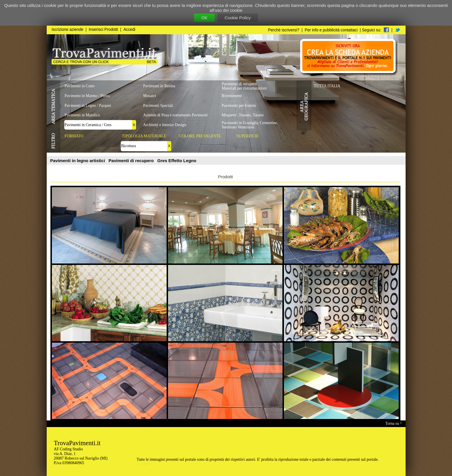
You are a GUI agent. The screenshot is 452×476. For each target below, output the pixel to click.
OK (204, 18)
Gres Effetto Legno (177, 161)
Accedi (129, 30)
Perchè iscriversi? (284, 30)
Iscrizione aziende (67, 30)
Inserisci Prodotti (103, 30)
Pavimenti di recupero (132, 161)
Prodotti (225, 177)
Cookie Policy (238, 18)
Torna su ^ (394, 423)
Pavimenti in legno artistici (78, 161)
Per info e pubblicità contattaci (331, 30)
